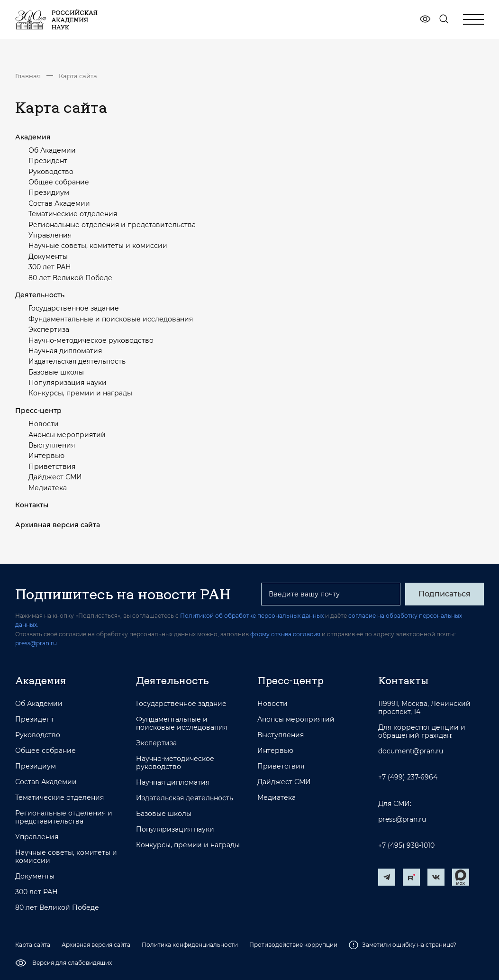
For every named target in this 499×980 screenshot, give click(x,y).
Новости (44, 424)
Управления (50, 235)
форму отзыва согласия (285, 634)
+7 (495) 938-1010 (406, 846)
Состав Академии (59, 203)
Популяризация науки (68, 383)
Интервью (46, 456)
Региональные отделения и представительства (112, 225)
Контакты (32, 505)
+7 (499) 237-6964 (408, 777)
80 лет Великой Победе (70, 278)
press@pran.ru (36, 643)
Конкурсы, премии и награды (80, 393)
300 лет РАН (50, 267)
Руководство (51, 172)
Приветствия (52, 467)
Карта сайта (78, 76)
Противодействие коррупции (293, 945)
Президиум (49, 192)
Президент (48, 161)
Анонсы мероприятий (67, 435)
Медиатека (48, 488)
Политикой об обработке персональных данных (252, 616)
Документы (48, 256)
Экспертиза (49, 330)
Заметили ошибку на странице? (403, 945)
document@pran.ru (411, 751)
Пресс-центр (38, 411)
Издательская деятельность (77, 361)
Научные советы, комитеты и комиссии (98, 246)
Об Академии (52, 150)
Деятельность (40, 295)
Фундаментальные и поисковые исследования (111, 319)
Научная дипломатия (65, 351)
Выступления (52, 445)
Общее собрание (59, 182)
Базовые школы (56, 372)
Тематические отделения (73, 214)
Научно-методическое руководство (91, 340)
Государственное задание (74, 308)
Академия (33, 137)
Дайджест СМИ (55, 477)
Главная (28, 76)
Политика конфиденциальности (190, 945)
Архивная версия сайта (58, 525)
